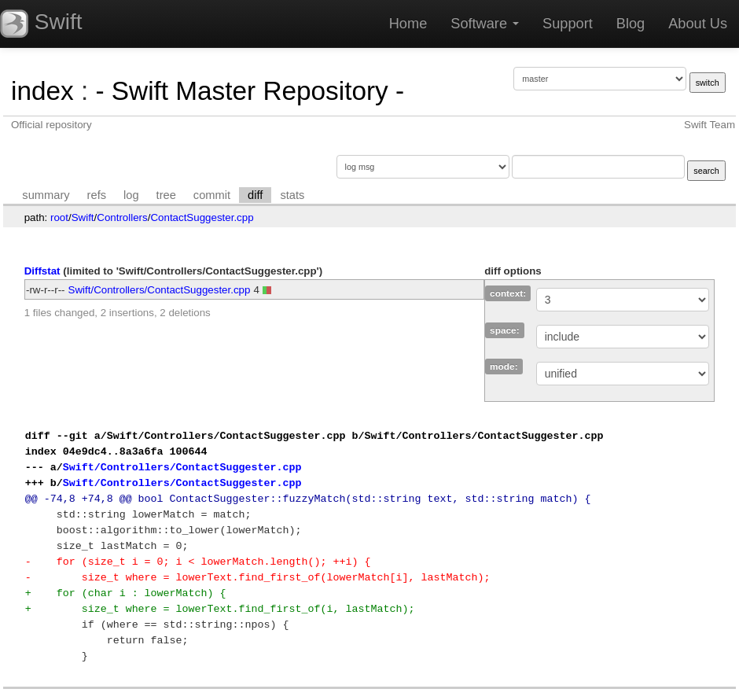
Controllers (122, 217)
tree (166, 195)
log (131, 195)
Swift (83, 217)
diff (255, 195)
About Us (698, 24)
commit (212, 195)
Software (485, 24)
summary (46, 195)
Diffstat (42, 271)
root (59, 217)
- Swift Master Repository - (250, 91)
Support (568, 24)
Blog (631, 24)
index (42, 91)
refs (97, 195)
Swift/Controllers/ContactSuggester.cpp (160, 290)
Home (408, 24)
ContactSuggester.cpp (202, 217)
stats (292, 195)
